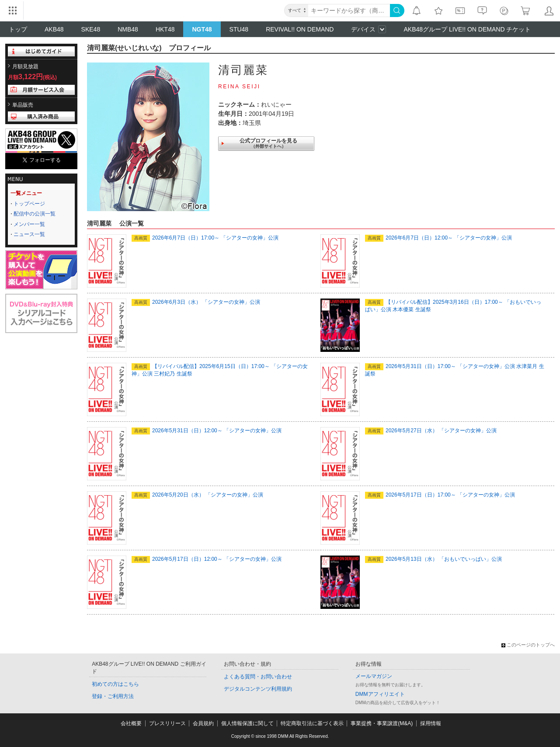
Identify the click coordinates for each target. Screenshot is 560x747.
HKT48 (165, 29)
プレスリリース (167, 723)
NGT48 (202, 29)
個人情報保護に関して (247, 723)
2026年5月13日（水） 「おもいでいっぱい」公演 (433, 559)
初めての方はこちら (115, 684)
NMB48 (128, 29)
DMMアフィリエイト (380, 694)
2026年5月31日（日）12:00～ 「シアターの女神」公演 (207, 431)
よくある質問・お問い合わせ (258, 677)
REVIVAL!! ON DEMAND (300, 29)
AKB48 (54, 29)
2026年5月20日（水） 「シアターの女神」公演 (197, 495)
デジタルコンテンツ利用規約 (258, 689)
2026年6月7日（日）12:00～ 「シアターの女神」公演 (438, 238)
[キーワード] (349, 10)
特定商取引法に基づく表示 (312, 723)
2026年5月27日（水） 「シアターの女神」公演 (431, 431)
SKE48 (91, 29)
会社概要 (131, 723)
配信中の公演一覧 (35, 214)
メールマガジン (374, 676)
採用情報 (431, 723)
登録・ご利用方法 (113, 696)
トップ (18, 29)
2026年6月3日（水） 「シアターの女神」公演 (196, 302)
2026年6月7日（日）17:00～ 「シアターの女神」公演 (205, 238)
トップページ (29, 204)
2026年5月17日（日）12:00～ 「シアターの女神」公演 (207, 559)
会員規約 (203, 723)
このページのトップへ (528, 645)
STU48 (239, 29)
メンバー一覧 (29, 224)
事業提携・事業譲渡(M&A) (382, 723)
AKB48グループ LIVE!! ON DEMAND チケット (467, 29)
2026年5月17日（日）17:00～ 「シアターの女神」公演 (440, 495)
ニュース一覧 (29, 234)
